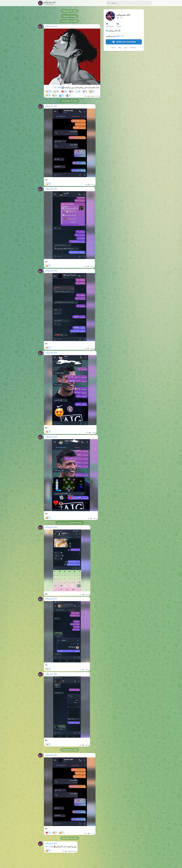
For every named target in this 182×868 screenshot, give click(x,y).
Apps (126, 48)
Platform (133, 48)
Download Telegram (124, 42)
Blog (120, 48)
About (114, 48)
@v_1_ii (120, 18)
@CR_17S (120, 36)
